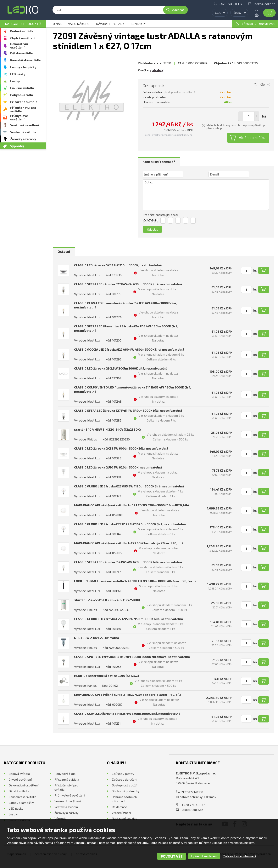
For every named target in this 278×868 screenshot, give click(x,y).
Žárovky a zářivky (23, 139)
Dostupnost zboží (124, 785)
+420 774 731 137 (231, 4)
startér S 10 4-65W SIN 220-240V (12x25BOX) (107, 429)
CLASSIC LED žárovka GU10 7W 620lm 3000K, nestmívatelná (118, 467)
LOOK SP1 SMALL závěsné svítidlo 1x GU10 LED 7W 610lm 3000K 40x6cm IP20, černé (135, 581)
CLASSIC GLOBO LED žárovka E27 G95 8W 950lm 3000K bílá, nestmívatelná (128, 619)
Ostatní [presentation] (64, 251)
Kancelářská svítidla (25, 60)
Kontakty (138, 24)
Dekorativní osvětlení (19, 46)
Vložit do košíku (252, 137)
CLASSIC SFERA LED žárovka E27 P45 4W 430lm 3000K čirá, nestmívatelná (128, 284)
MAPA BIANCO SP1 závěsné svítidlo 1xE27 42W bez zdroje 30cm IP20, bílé (128, 695)
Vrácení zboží (121, 813)
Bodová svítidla (22, 31)
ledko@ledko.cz (264, 4)
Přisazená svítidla (24, 102)
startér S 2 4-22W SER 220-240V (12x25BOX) (107, 600)
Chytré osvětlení (23, 38)
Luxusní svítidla (22, 88)
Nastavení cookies (124, 818)
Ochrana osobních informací (124, 799)
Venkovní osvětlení (25, 125)
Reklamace (119, 807)
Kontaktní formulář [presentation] (159, 162)
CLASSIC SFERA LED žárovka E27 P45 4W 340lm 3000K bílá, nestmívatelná (128, 410)
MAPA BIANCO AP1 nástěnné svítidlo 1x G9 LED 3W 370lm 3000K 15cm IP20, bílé (132, 505)
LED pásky (18, 74)
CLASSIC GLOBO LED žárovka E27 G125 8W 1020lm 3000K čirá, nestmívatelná (130, 524)
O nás (57, 24)
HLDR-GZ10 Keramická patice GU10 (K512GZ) (107, 676)
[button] (257, 116)
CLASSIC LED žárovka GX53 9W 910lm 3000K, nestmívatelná (118, 265)
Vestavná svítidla (23, 132)
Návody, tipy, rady (110, 24)
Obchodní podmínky (126, 791)
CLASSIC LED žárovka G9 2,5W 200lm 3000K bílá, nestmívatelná (121, 368)
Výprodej (17, 146)
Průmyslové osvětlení (19, 117)
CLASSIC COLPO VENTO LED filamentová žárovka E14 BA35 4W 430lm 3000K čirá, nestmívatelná (133, 389)
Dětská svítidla (21, 53)
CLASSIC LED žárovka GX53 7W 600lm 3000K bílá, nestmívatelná (121, 448)
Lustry (15, 81)
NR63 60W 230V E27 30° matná (97, 638)
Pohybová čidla (22, 95)
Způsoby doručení (124, 779)
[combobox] (220, 13)
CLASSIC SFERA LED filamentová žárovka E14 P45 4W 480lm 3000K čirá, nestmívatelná (126, 328)
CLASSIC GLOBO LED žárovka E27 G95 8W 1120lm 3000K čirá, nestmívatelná (129, 486)
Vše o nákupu (79, 24)
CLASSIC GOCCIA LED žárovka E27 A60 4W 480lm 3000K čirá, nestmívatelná (129, 349)
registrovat (267, 23)
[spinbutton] (249, 116)
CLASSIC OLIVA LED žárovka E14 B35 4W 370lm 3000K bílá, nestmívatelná (127, 713)
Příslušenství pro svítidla (23, 109)
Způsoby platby (123, 774)
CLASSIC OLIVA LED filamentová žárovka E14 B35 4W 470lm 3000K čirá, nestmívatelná (125, 305)
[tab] (159, 162)
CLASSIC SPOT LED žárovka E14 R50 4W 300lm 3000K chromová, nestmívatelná (132, 657)
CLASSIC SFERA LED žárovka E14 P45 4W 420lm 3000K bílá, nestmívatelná (128, 562)
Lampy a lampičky (23, 67)
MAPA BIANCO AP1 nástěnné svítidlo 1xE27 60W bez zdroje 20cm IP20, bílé (129, 543)
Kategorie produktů (23, 24)
